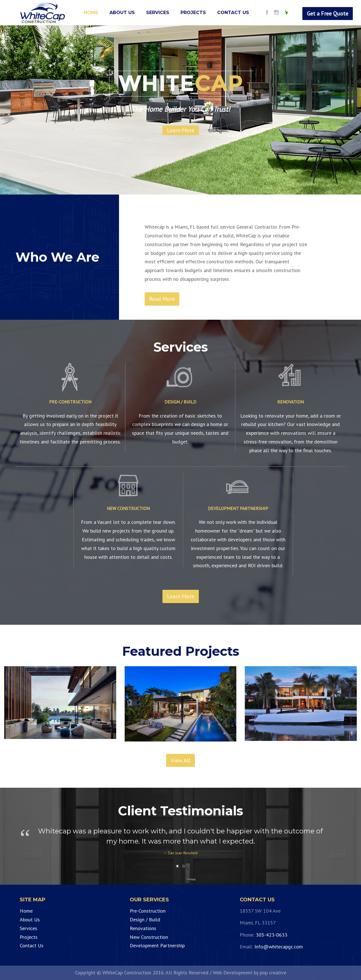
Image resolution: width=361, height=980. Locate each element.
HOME (91, 13)
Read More (162, 299)
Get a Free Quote (328, 14)
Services (28, 928)
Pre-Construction (148, 911)
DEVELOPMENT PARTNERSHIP (238, 508)
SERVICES (158, 13)
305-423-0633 (272, 935)
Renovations (143, 928)
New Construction (149, 937)
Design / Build (145, 920)
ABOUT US (122, 13)
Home (26, 911)
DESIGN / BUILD (180, 402)
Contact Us (32, 945)
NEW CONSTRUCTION (128, 508)
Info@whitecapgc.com (279, 947)
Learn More (181, 596)
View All (180, 760)
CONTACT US (233, 13)
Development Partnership (157, 945)
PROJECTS (193, 13)
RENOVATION (290, 402)
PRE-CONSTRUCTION (70, 402)
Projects (29, 937)
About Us (30, 920)
